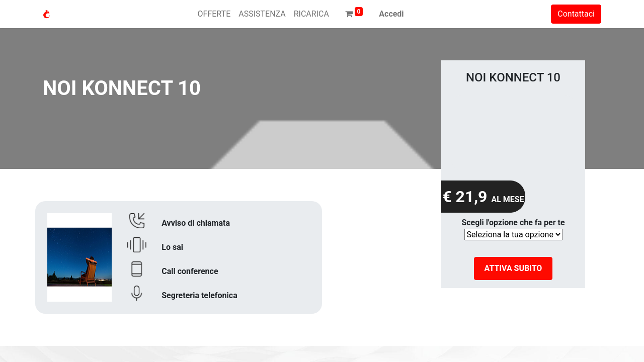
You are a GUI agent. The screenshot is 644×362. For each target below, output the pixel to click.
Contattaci (576, 14)
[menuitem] (214, 14)
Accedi (391, 14)
